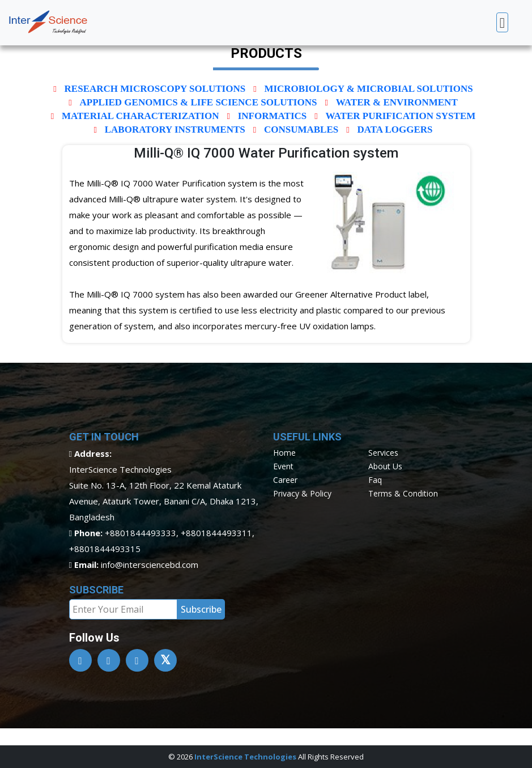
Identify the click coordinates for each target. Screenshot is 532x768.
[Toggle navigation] (502, 22)
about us (385, 466)
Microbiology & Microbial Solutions (368, 89)
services (383, 453)
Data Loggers (395, 130)
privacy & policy (302, 493)
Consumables (301, 130)
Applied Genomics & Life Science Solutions (199, 102)
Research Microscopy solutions (155, 89)
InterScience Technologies (245, 757)
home (284, 453)
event (283, 466)
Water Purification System (400, 116)
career (285, 480)
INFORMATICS (273, 116)
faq (375, 480)
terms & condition (403, 493)
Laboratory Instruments (175, 130)
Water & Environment (397, 102)
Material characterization (141, 116)
